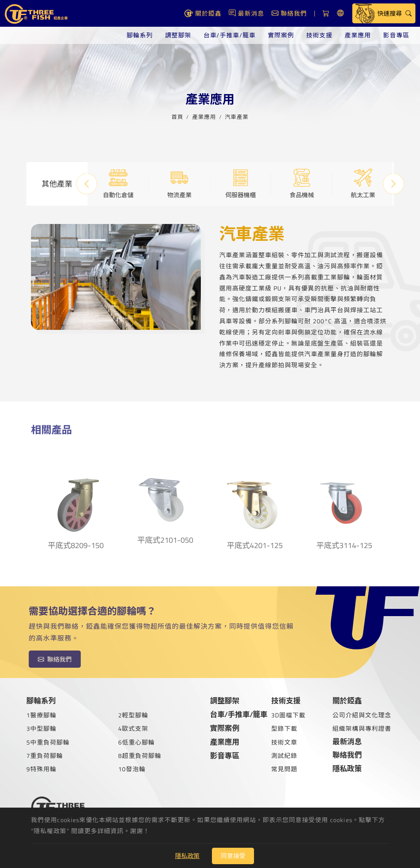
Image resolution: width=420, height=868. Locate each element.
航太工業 (363, 183)
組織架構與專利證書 (362, 728)
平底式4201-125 (255, 503)
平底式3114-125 (344, 503)
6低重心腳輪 (137, 742)
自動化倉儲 (118, 183)
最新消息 (347, 741)
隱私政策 (347, 768)
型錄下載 (284, 728)
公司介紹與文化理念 (362, 715)
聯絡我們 (50, 659)
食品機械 (302, 183)
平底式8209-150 (76, 503)
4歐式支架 (133, 728)
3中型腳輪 (42, 728)
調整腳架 (178, 35)
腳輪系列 (140, 35)
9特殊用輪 (42, 769)
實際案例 (281, 35)
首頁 (177, 116)
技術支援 (319, 35)
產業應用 (358, 35)
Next (393, 184)
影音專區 (396, 35)
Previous (87, 184)
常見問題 (284, 769)
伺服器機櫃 (241, 183)
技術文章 (284, 742)
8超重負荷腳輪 (140, 756)
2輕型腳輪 (133, 715)
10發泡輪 (132, 769)
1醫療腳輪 (42, 715)
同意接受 (233, 856)
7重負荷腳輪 (45, 756)
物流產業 (179, 183)
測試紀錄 (284, 756)
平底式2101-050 (165, 500)
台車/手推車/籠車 (230, 35)
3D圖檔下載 (288, 715)
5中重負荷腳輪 (48, 742)
